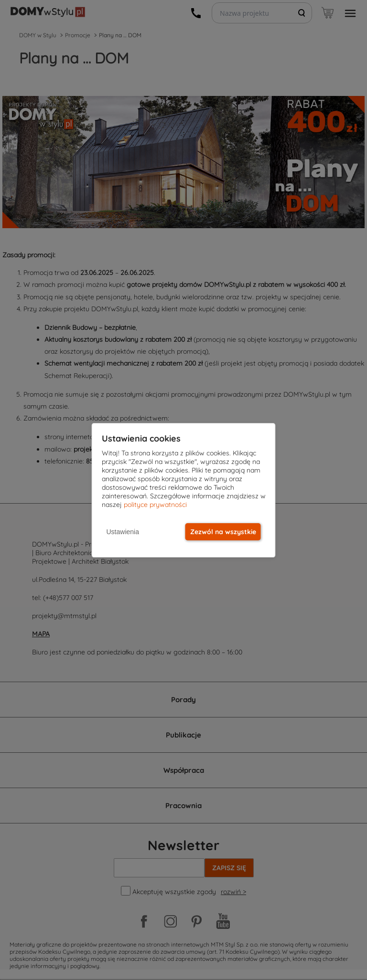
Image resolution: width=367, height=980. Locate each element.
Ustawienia (123, 532)
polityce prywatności (155, 505)
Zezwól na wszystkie (223, 532)
